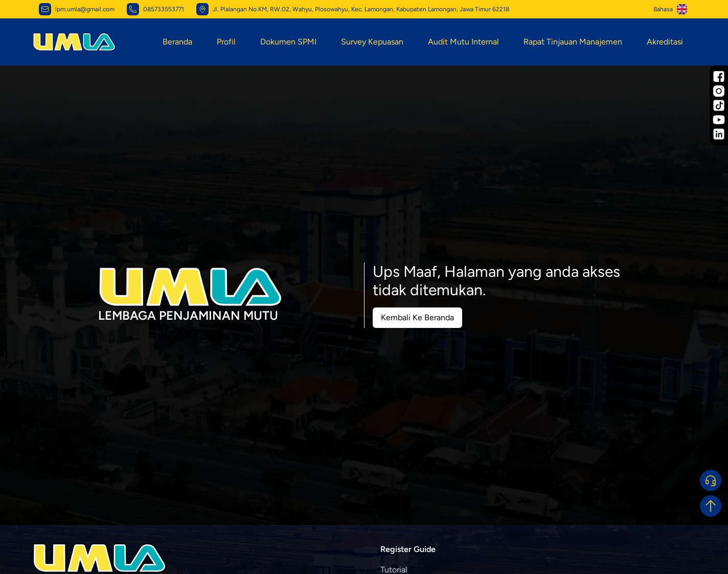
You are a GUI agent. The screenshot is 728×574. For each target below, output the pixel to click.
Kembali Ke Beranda (417, 317)
